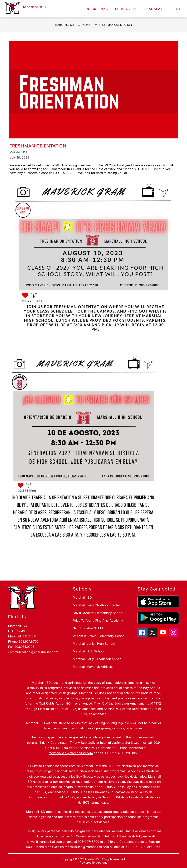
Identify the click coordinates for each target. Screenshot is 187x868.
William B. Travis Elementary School (99, 636)
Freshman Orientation (115, 25)
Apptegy (102, 863)
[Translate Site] (157, 9)
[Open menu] (94, 9)
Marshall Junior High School (94, 644)
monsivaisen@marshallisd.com (87, 847)
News (86, 25)
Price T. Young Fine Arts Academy (98, 621)
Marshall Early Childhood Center (96, 605)
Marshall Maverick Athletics (93, 667)
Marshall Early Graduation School (98, 659)
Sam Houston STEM (88, 628)
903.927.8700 (29, 641)
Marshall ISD (65, 25)
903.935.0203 (24, 647)
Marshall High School (89, 651)
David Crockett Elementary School (98, 613)
